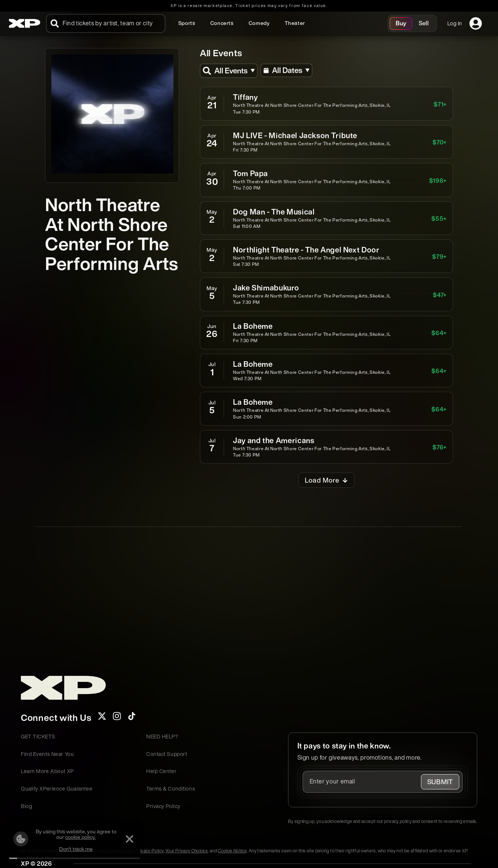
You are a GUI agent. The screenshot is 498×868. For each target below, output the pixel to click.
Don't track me (76, 849)
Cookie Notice (232, 851)
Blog (26, 806)
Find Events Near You (47, 754)
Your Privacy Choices (186, 851)
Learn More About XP (47, 771)
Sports (187, 23)
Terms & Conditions (171, 788)
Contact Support (167, 754)
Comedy (259, 23)
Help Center (161, 771)
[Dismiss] (130, 839)
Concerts (222, 23)
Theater (295, 23)
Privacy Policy (163, 806)
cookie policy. (80, 837)
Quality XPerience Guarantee (57, 788)
